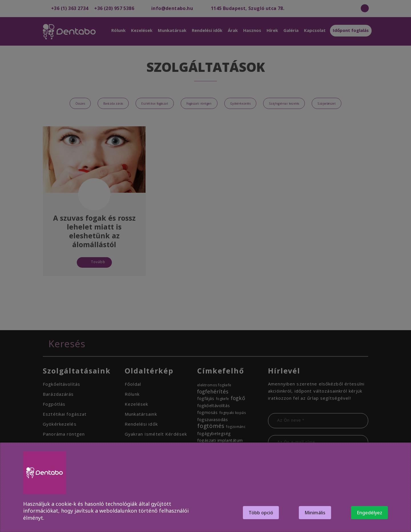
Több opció (261, 513)
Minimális (315, 513)
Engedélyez (369, 513)
